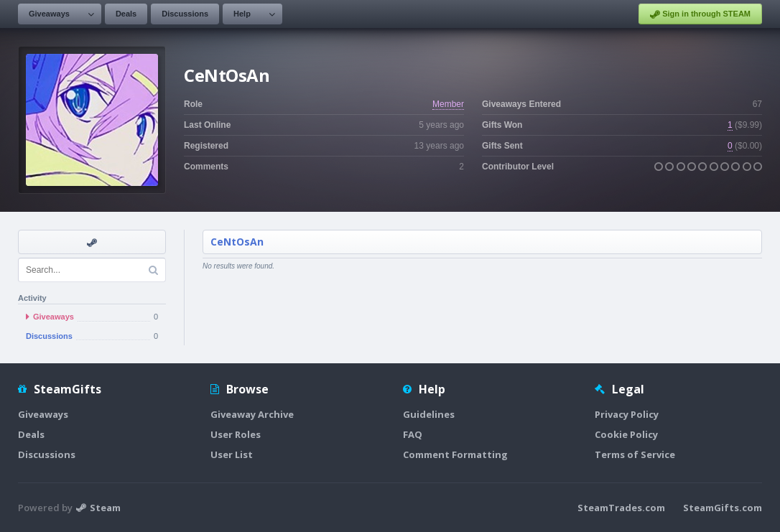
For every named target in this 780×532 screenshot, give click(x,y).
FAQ (413, 434)
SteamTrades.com (621, 508)
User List (232, 454)
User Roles (236, 434)
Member (448, 104)
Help (242, 14)
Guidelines (429, 414)
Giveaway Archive (252, 414)
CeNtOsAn (237, 242)
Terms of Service (635, 454)
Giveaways (49, 14)
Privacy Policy (627, 414)
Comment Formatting (455, 454)
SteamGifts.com (723, 508)
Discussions (185, 14)
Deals (126, 14)
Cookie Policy (626, 434)
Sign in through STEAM (700, 14)
